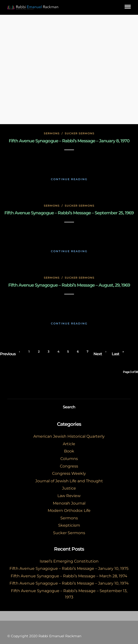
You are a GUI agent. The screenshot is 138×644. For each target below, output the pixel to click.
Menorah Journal (69, 503)
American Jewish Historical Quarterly (69, 436)
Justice (69, 488)
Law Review (69, 496)
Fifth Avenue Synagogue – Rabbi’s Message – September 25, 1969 (69, 213)
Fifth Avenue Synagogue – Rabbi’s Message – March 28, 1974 (69, 576)
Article (69, 444)
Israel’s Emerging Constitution (69, 561)
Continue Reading (69, 179)
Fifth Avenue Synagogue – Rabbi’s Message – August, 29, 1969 (69, 285)
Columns (69, 459)
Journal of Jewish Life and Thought (69, 481)
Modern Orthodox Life (69, 511)
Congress (69, 466)
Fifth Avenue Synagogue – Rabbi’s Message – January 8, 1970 (69, 141)
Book (69, 451)
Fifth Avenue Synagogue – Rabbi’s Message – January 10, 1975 (69, 568)
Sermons (52, 133)
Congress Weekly (69, 473)
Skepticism (69, 525)
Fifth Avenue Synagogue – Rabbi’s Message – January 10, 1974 (69, 583)
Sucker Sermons (80, 133)
